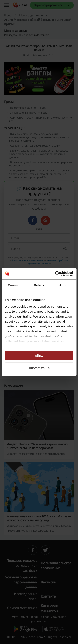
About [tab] (64, 285)
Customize (39, 368)
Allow (39, 356)
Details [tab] (39, 285)
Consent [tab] (14, 285)
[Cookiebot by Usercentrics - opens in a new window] (56, 274)
